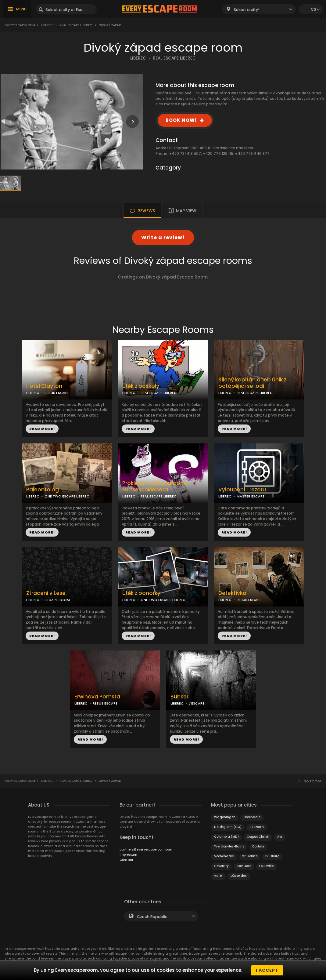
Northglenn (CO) (228, 827)
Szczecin (257, 827)
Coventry (221, 866)
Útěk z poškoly (141, 386)
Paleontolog (43, 490)
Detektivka (232, 593)
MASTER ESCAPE (251, 496)
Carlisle (258, 846)
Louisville (266, 866)
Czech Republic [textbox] (152, 917)
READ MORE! (42, 429)
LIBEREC (138, 58)
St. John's (250, 856)
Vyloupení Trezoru (242, 490)
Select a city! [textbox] (246, 10)
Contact (126, 860)
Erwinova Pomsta (97, 697)
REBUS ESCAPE (57, 393)
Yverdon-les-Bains (229, 846)
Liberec (47, 25)
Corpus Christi (258, 837)
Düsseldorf (239, 876)
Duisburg (272, 856)
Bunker (179, 697)
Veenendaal (224, 856)
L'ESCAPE (197, 703)
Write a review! (163, 237)
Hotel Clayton (44, 386)
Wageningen (225, 817)
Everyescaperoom (20, 25)
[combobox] (259, 9)
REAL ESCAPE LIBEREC (174, 58)
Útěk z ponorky (141, 593)
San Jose (244, 866)
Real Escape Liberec (76, 25)
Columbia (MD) (226, 837)
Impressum (128, 855)
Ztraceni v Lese (46, 593)
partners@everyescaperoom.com (146, 849)
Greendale (252, 817)
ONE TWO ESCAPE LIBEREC (67, 496)
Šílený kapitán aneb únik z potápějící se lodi (252, 383)
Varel (218, 876)
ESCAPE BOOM (57, 600)
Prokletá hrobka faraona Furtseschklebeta (155, 486)
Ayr (280, 837)
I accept (267, 970)
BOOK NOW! (181, 120)
